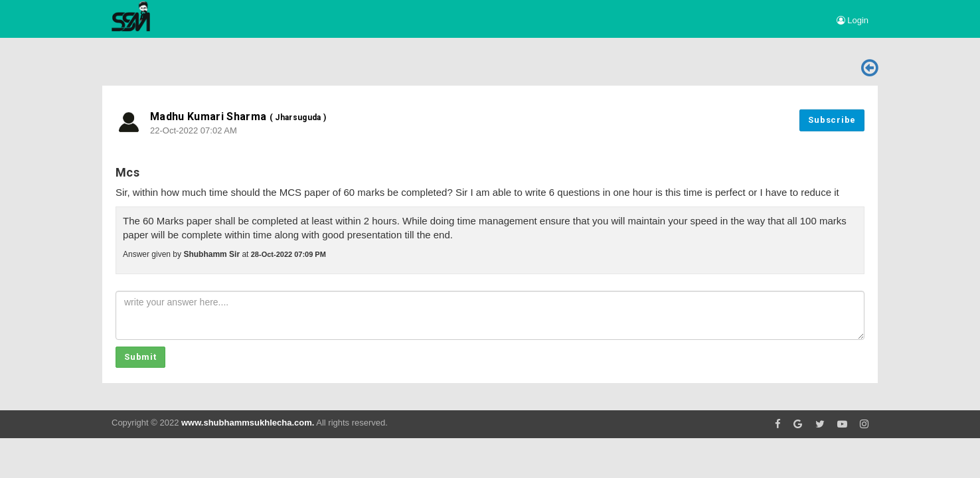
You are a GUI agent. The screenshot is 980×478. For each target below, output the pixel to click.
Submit (140, 357)
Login (853, 20)
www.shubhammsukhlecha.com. (248, 423)
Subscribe (832, 120)
